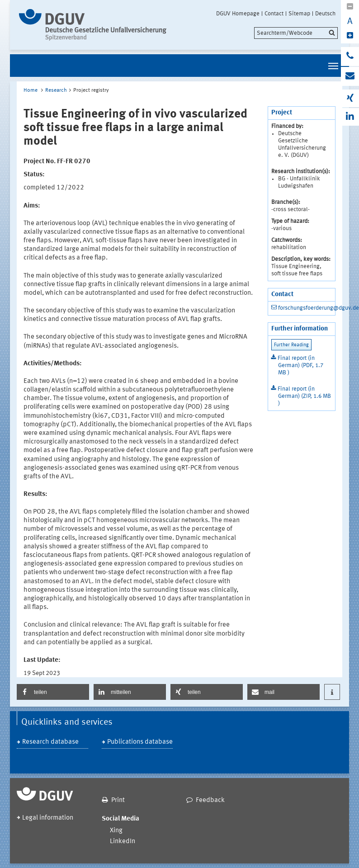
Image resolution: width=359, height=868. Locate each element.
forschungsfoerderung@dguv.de (319, 308)
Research (56, 90)
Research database (50, 742)
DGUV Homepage (238, 14)
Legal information (48, 818)
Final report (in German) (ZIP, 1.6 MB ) (304, 396)
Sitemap (299, 14)
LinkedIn (123, 842)
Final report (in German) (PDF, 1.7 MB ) (300, 366)
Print (118, 800)
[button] (53, 692)
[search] (296, 33)
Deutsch (325, 14)
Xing (116, 831)
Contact (274, 14)
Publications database (140, 742)
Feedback (210, 800)
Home (31, 90)
